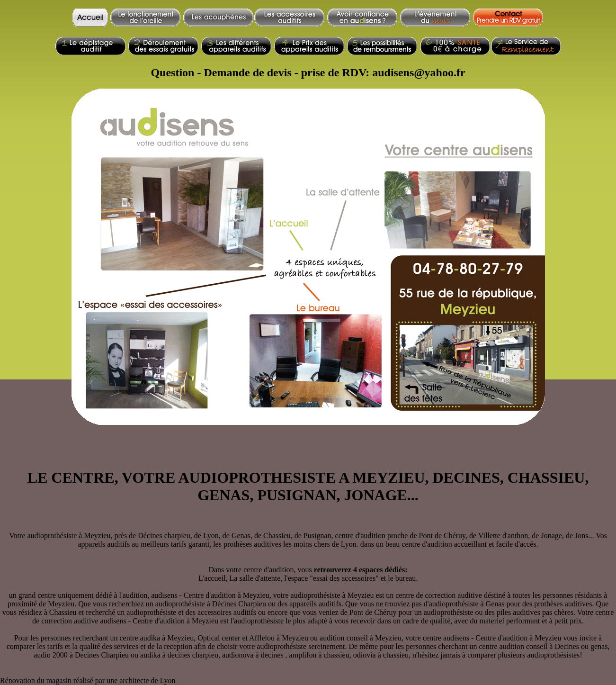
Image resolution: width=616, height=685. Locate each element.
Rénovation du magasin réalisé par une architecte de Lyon (88, 680)
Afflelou (262, 638)
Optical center (219, 638)
